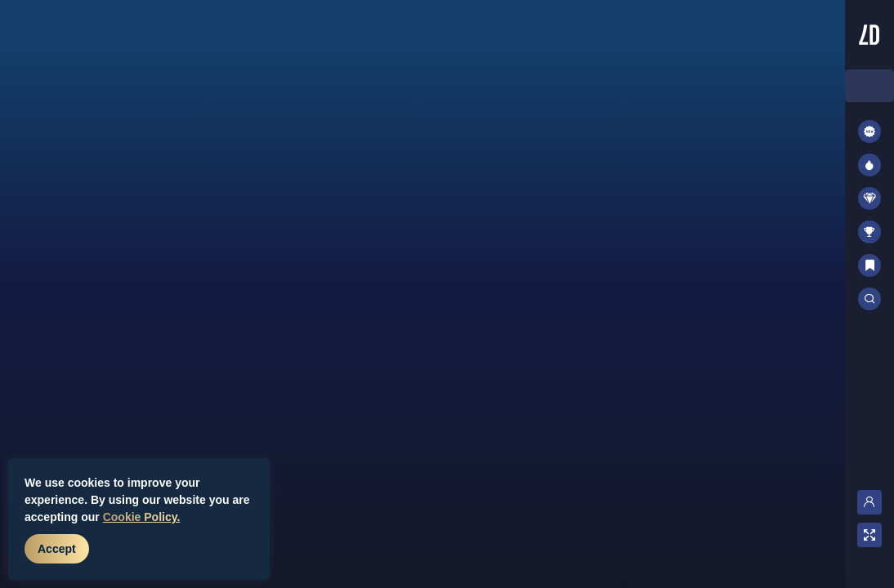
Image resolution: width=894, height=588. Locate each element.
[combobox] (869, 86)
